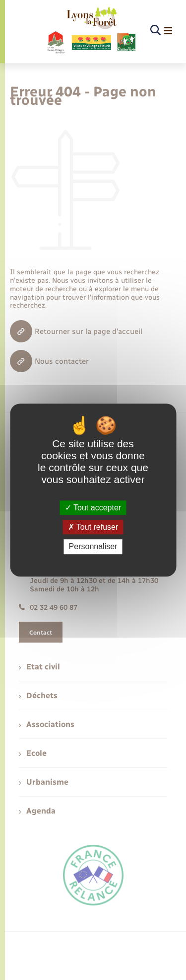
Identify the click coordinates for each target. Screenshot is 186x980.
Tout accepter (93, 508)
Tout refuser (93, 527)
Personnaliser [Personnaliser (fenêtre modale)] (93, 547)
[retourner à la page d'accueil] (91, 31)
